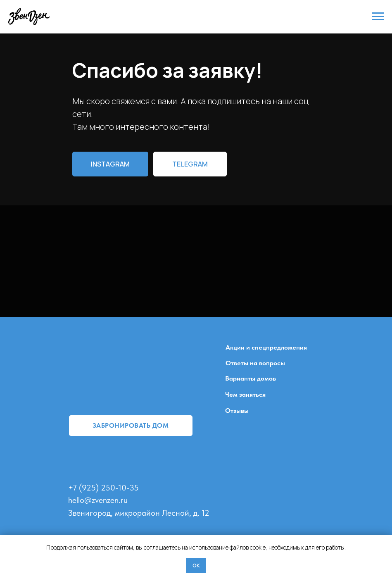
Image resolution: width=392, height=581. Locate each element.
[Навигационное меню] (378, 17)
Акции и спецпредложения (266, 347)
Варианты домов (251, 378)
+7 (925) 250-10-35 (103, 488)
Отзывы (237, 411)
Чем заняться (245, 394)
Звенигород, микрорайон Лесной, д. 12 (139, 513)
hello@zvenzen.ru (98, 500)
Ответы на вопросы (255, 363)
